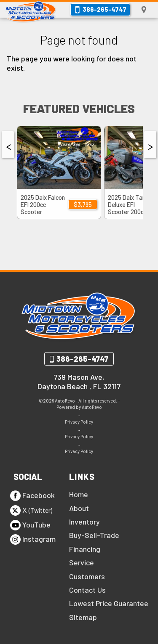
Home (79, 494)
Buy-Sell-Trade (94, 535)
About (79, 508)
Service (82, 562)
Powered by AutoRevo (79, 407)
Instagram (33, 539)
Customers (87, 576)
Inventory (84, 522)
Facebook (32, 496)
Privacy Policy (79, 422)
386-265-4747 (82, 359)
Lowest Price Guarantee (109, 603)
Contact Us (87, 590)
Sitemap (83, 617)
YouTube (30, 525)
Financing (85, 549)
